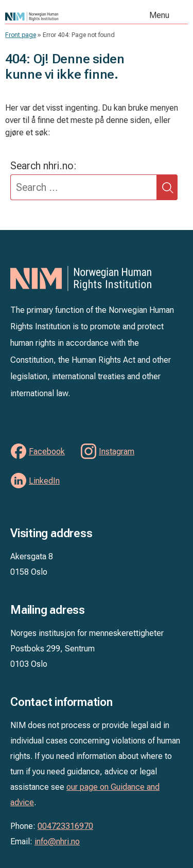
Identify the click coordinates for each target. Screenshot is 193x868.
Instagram (117, 451)
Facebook (47, 451)
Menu (159, 15)
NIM (55, 16)
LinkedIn (44, 481)
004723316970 (65, 826)
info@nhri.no (57, 842)
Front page (21, 35)
